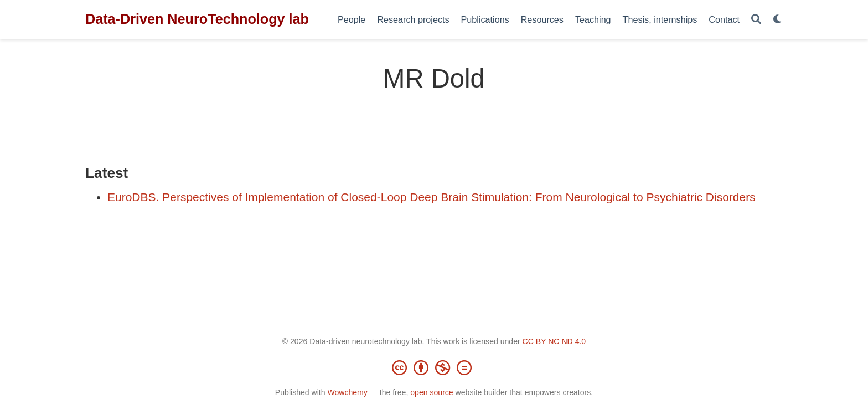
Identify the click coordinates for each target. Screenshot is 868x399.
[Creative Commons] (434, 367)
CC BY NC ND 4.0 (554, 341)
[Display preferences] (778, 20)
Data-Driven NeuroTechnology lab (197, 19)
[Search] (756, 20)
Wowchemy (347, 392)
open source (432, 392)
